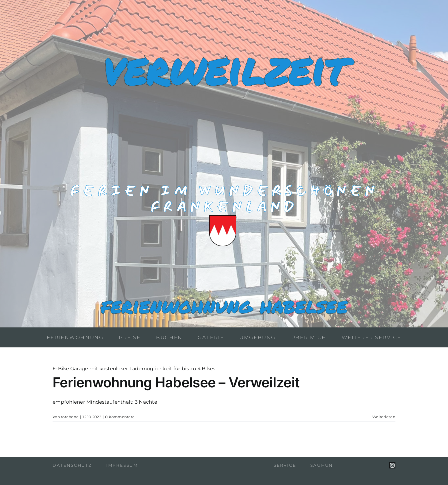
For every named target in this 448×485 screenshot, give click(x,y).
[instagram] (392, 465)
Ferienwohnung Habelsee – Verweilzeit (176, 382)
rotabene (70, 417)
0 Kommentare (120, 417)
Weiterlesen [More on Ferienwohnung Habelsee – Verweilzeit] (384, 417)
